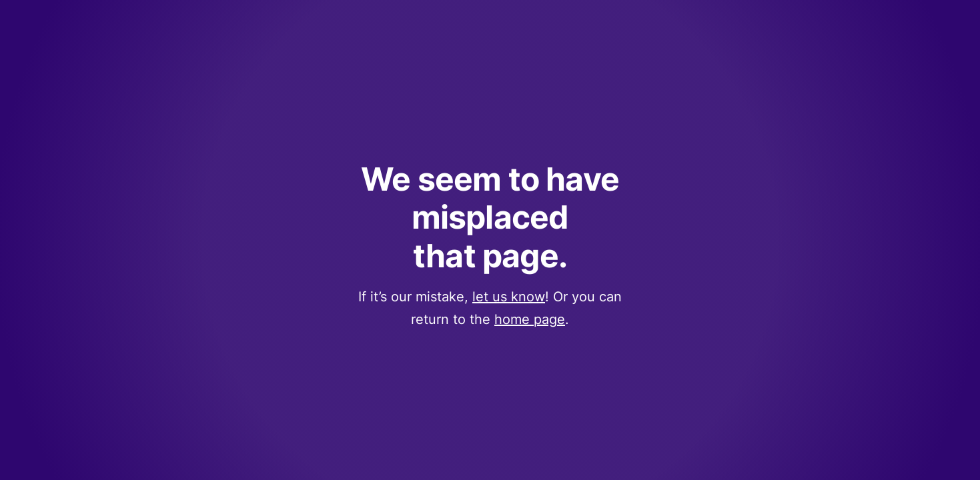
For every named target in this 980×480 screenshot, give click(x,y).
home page (530, 319)
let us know (509, 297)
